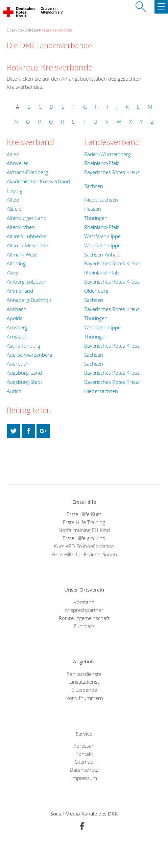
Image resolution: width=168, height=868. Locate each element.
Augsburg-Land (24, 373)
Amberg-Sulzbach (27, 282)
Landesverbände (58, 30)
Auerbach (18, 364)
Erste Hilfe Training (84, 522)
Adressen (33, 30)
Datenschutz (84, 770)
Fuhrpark (84, 626)
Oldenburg (96, 291)
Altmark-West (22, 254)
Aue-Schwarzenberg (30, 355)
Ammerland (20, 291)
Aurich (14, 391)
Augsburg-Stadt (25, 382)
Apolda (15, 318)
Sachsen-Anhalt (102, 254)
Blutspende (84, 690)
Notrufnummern (84, 698)
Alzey (13, 272)
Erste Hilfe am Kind (84, 538)
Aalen (13, 154)
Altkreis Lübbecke (27, 236)
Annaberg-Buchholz (29, 300)
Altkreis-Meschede (27, 245)
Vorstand (84, 602)
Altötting (16, 263)
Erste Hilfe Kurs (84, 514)
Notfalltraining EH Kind (84, 530)
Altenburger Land (27, 218)
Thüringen (96, 218)
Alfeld (13, 200)
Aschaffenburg (23, 346)
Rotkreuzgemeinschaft (84, 618)
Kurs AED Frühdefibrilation (84, 546)
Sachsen (94, 186)
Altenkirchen (21, 227)
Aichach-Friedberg (27, 172)
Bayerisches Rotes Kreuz (112, 172)
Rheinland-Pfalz (102, 163)
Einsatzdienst (84, 682)
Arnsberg (17, 327)
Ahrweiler (17, 163)
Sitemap (84, 762)
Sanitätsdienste (84, 674)
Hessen (93, 209)
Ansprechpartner (84, 610)
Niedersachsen (101, 200)
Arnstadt (17, 336)
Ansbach (17, 309)
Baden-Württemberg (107, 154)
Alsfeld (14, 209)
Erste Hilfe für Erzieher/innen (84, 554)
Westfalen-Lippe (102, 236)
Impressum (84, 778)
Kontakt (84, 754)
